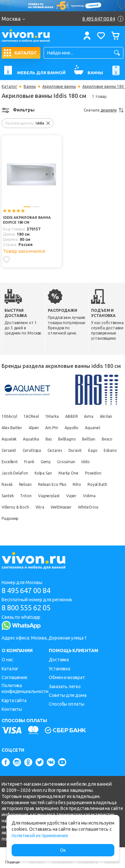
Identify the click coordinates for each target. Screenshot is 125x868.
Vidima (89, 496)
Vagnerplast (49, 496)
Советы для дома (68, 695)
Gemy (46, 462)
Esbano (110, 450)
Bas (49, 439)
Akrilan (106, 416)
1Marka (52, 416)
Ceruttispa (32, 450)
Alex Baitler (12, 428)
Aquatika (31, 439)
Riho (77, 484)
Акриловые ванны (59, 87)
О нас (7, 660)
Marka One (68, 473)
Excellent (10, 462)
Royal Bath (97, 484)
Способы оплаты (67, 704)
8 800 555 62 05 (26, 608)
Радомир (10, 518)
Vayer (72, 496)
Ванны (30, 87)
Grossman (66, 462)
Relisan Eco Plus (52, 484)
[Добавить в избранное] (6, 260)
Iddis (85, 462)
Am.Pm (52, 428)
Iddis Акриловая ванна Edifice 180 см (27, 220)
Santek (8, 496)
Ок (63, 850)
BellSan (89, 439)
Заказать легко (65, 686)
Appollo (72, 428)
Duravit (75, 450)
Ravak (7, 484)
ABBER (72, 416)
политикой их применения (40, 836)
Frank (29, 462)
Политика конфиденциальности (25, 689)
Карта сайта (14, 700)
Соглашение (15, 677)
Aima (89, 416)
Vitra (40, 507)
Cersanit (9, 450)
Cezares (55, 450)
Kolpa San (43, 473)
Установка (59, 669)
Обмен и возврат (67, 677)
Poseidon (93, 473)
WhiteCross (88, 507)
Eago (93, 450)
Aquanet (93, 428)
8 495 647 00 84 (26, 590)
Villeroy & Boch (15, 507)
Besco (107, 439)
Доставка (59, 660)
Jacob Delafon (15, 473)
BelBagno (67, 439)
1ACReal (31, 416)
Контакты (12, 709)
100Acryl (9, 416)
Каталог (9, 87)
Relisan (25, 484)
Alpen (34, 428)
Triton (26, 496)
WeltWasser (61, 507)
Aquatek (9, 439)
